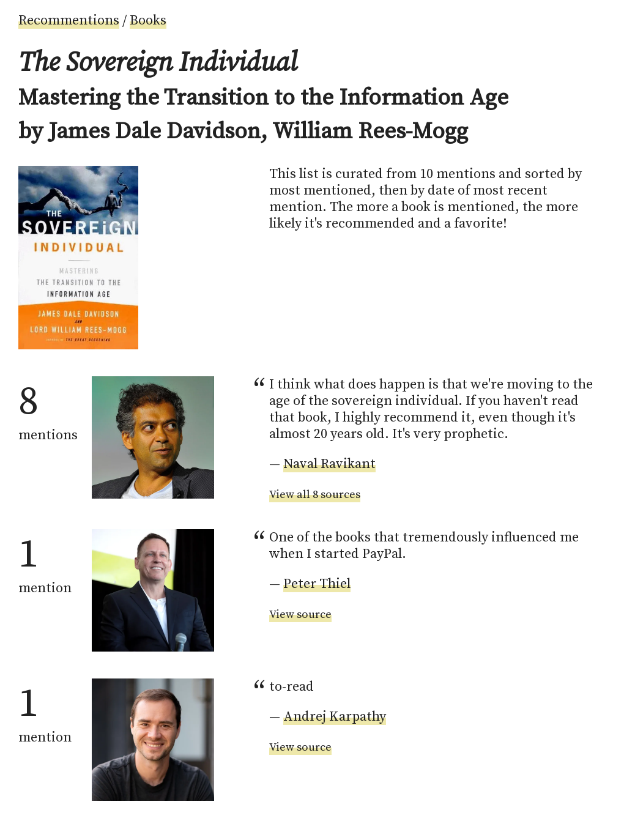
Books (148, 20)
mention (45, 563)
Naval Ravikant (329, 464)
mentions (48, 410)
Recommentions (69, 20)
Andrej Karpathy (335, 717)
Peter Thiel (317, 584)
